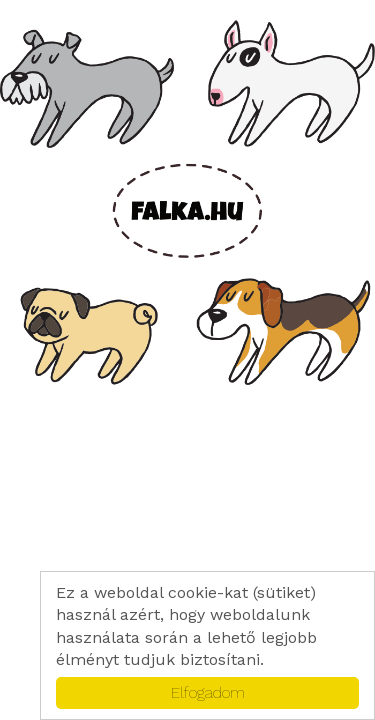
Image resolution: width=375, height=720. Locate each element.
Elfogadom (208, 692)
